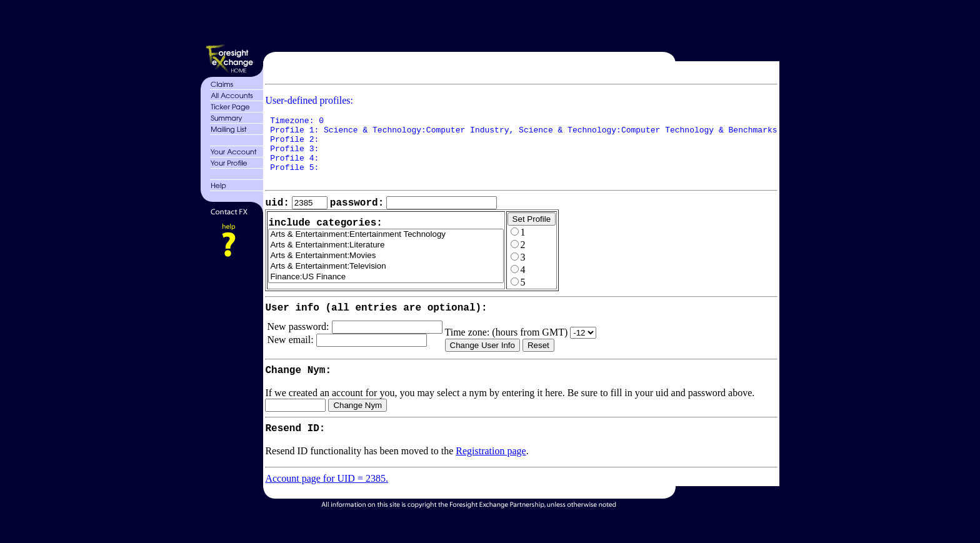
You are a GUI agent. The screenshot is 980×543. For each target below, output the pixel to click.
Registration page (491, 478)
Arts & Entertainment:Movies (386, 271)
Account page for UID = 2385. (327, 505)
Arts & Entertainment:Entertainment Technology (386, 250)
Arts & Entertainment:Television (386, 282)
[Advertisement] (520, 24)
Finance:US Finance (386, 293)
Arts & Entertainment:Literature (386, 261)
